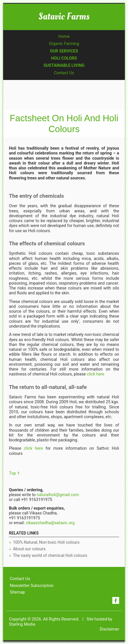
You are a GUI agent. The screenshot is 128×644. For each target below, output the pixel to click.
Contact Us (64, 73)
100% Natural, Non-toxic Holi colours (46, 542)
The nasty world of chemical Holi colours (50, 556)
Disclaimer (109, 629)
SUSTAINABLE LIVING (64, 65)
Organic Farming (64, 44)
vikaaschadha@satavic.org (50, 523)
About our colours (29, 549)
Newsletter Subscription (32, 586)
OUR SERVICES (64, 51)
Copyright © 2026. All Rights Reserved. (44, 619)
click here (95, 374)
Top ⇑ (15, 473)
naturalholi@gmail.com (58, 495)
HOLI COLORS (64, 58)
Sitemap (17, 592)
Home (64, 37)
